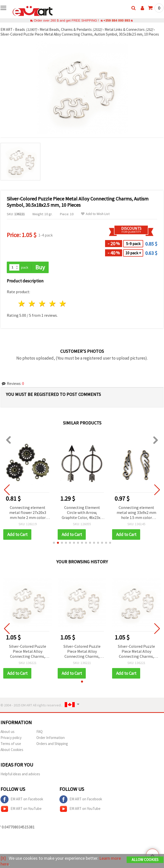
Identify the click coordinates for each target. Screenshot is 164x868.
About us (8, 732)
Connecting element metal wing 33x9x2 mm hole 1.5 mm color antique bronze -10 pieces (136, 513)
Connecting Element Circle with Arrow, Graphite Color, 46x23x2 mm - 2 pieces (82, 513)
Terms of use (11, 744)
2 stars (32, 304)
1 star (22, 304)
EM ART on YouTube (21, 809)
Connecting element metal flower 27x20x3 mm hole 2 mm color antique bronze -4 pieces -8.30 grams (28, 513)
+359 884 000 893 (117, 20)
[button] (54, 543)
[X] (3, 858)
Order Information (51, 738)
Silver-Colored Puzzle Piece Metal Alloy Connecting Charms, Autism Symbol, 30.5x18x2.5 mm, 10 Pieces (28, 652)
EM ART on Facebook (22, 799)
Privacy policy (11, 738)
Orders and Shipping (52, 744)
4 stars (53, 304)
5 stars (63, 304)
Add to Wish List (95, 214)
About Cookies (12, 750)
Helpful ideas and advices (20, 774)
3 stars (43, 304)
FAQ (39, 732)
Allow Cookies (145, 860)
